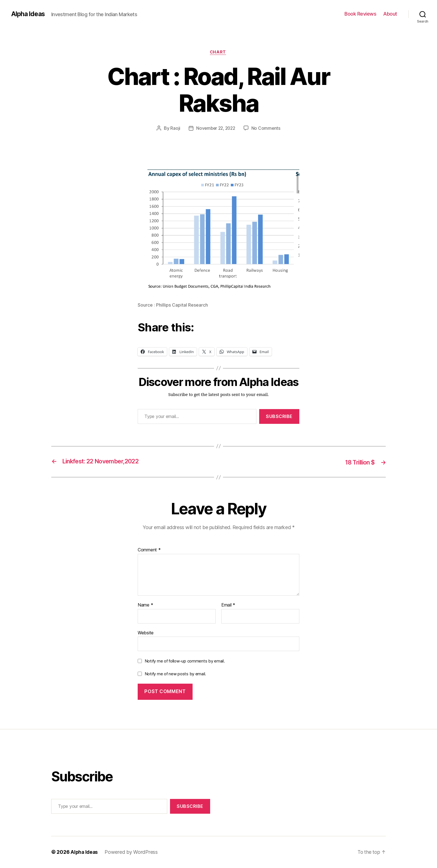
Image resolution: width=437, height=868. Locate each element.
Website (146, 633)
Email (228, 605)
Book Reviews (360, 14)
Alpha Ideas (29, 14)
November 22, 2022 (216, 129)
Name (145, 605)
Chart (219, 53)
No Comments (267, 129)
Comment (149, 550)
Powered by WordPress (132, 852)
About (390, 14)
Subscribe (279, 417)
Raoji (174, 129)
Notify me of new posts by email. (175, 674)
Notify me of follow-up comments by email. (185, 661)
